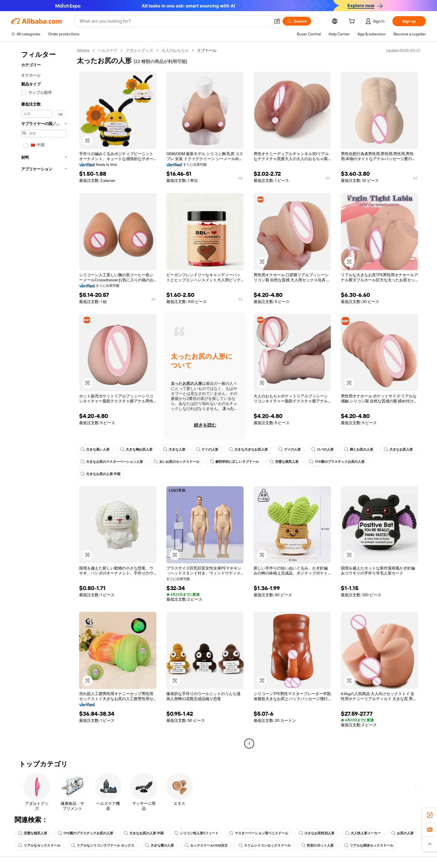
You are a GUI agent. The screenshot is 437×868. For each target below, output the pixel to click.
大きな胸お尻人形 (136, 449)
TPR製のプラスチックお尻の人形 (337, 462)
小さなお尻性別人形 (317, 833)
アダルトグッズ (139, 50)
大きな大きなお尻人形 (248, 449)
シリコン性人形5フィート (196, 833)
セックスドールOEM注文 (206, 845)
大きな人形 (174, 449)
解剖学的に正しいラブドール (234, 462)
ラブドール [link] (207, 50)
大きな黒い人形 (95, 449)
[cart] (353, 22)
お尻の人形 (402, 833)
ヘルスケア (108, 50)
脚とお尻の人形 (359, 449)
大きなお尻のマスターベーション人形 (112, 462)
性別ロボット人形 (317, 845)
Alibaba (83, 50)
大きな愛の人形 (159, 845)
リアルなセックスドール (39, 845)
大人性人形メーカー (363, 833)
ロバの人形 (322, 449)
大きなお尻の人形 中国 (100, 474)
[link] (430, 815)
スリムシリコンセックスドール (264, 845)
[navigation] (42, 398)
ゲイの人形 (207, 449)
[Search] (297, 21)
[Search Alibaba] (174, 21)
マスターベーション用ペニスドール (259, 833)
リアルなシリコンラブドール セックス (103, 845)
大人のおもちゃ (175, 50)
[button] (277, 21)
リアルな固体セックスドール (369, 845)
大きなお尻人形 (398, 449)
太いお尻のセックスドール (176, 462)
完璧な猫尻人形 (284, 462)
